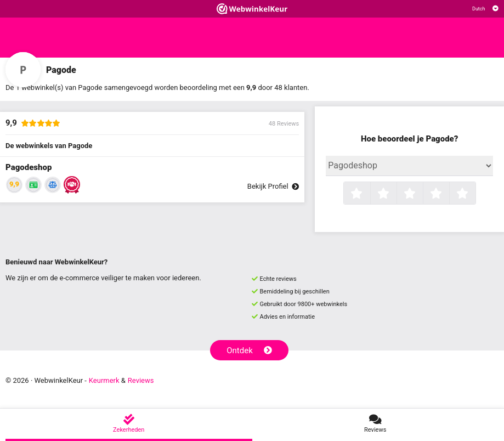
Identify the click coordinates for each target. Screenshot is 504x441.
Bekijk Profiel (273, 186)
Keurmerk (104, 380)
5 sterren (474, 194)
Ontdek (249, 350)
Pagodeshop (29, 167)
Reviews (141, 380)
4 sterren (448, 194)
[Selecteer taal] (485, 9)
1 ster (369, 194)
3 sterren (422, 194)
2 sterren (395, 194)
